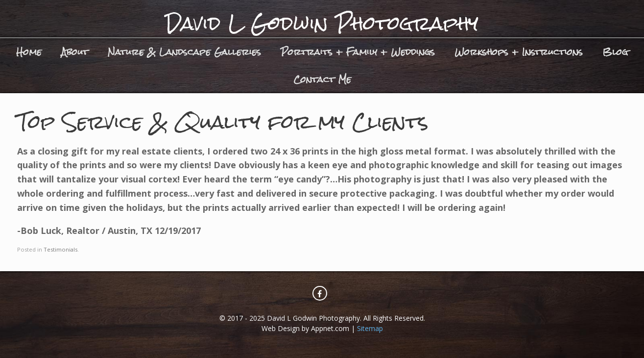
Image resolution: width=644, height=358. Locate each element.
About (75, 52)
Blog (615, 52)
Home (29, 52)
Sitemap (370, 328)
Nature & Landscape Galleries (184, 52)
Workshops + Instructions (519, 52)
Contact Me (322, 79)
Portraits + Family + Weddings (358, 52)
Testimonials (60, 249)
